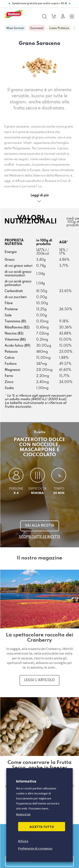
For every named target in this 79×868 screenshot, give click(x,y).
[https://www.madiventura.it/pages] (14, 16)
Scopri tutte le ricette (40, 537)
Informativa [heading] (26, 781)
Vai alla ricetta (40, 526)
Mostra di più (23, 814)
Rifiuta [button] (23, 841)
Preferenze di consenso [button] (35, 848)
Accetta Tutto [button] (42, 827)
